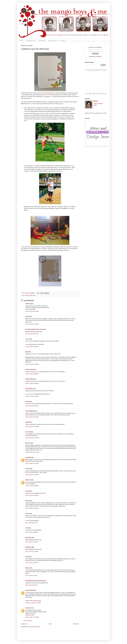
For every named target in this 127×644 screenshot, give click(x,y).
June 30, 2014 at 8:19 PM (32, 508)
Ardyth (27, 317)
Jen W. (27, 514)
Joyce (27, 557)
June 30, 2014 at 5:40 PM (32, 495)
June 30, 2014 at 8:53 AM (32, 374)
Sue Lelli (28, 432)
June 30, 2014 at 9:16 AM (32, 396)
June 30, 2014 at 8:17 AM (32, 334)
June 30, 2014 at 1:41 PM (32, 463)
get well (30, 295)
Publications (42, 40)
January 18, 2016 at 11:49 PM (33, 603)
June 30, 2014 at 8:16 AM (32, 324)
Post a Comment (28, 621)
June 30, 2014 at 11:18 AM (32, 452)
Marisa (27, 501)
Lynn (97, 101)
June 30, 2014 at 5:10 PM (32, 486)
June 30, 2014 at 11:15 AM (32, 438)
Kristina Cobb (29, 590)
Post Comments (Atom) (34, 627)
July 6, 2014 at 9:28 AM (31, 585)
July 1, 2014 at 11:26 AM (32, 552)
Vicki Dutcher (29, 389)
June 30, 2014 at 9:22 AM (32, 406)
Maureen (28, 443)
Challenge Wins (31, 40)
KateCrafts (28, 538)
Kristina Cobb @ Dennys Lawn (33, 601)
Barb (27, 352)
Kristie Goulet (29, 369)
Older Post (76, 624)
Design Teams (53, 40)
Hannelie (28, 304)
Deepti (27, 422)
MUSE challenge (49, 93)
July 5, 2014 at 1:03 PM (31, 576)
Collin (27, 295)
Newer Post (24, 624)
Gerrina (27, 469)
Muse (34, 295)
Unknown (28, 480)
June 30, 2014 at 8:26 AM (32, 347)
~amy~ (27, 339)
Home (21, 40)
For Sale (62, 40)
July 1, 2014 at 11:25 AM (32, 542)
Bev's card (47, 95)
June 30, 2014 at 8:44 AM (32, 364)
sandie (27, 401)
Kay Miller (28, 457)
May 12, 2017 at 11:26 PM (32, 617)
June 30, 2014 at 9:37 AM (32, 417)
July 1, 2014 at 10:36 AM (32, 532)
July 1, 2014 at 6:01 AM (31, 523)
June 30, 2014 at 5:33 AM (32, 311)
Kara (27, 528)
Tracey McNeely (30, 411)
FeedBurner (99, 57)
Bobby (27, 568)
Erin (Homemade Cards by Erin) (34, 329)
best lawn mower (30, 615)
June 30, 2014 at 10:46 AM (32, 427)
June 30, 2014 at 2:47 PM (32, 475)
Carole (27, 491)
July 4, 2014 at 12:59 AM (32, 563)
